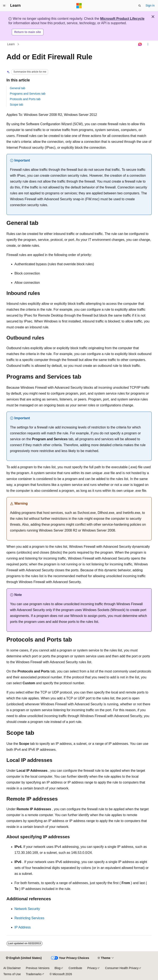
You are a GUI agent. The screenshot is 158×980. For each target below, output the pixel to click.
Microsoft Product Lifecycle (122, 19)
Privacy (92, 968)
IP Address (23, 927)
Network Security (27, 909)
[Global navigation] (4, 6)
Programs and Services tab (28, 94)
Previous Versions (38, 968)
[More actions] (148, 44)
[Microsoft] (79, 6)
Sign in (150, 5)
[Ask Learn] (140, 44)
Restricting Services (29, 918)
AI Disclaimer (12, 968)
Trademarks (34, 974)
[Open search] (140, 6)
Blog (58, 968)
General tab (18, 88)
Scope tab (17, 105)
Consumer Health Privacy (122, 968)
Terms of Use (12, 974)
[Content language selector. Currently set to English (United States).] (24, 958)
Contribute (75, 968)
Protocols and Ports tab (25, 99)
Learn (11, 44)
